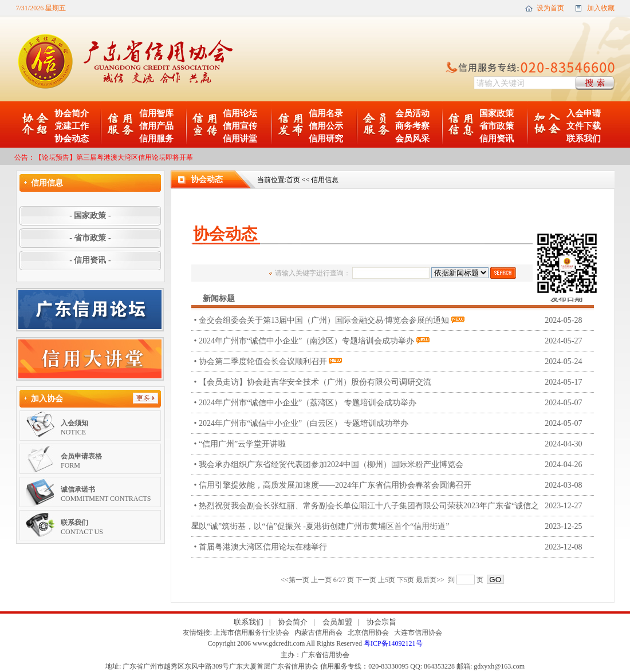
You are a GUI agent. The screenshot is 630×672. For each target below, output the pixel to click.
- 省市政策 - (90, 238)
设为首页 (550, 8)
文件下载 (584, 126)
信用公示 (326, 126)
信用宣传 (240, 126)
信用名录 (326, 113)
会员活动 (412, 113)
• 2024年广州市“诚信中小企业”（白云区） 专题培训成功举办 (394, 423)
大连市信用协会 (418, 633)
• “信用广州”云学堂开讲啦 (394, 444)
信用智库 (156, 113)
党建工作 (72, 126)
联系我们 (584, 139)
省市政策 (497, 126)
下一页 (366, 580)
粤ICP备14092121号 (393, 643)
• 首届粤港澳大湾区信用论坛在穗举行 (394, 547)
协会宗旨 (381, 622)
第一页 (299, 580)
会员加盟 (337, 622)
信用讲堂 (240, 139)
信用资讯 (497, 139)
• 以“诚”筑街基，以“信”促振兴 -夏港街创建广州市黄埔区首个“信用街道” (394, 526)
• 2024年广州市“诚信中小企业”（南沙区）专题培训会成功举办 (394, 341)
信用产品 (156, 126)
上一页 (321, 580)
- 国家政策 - (90, 216)
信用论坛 (240, 113)
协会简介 (72, 113)
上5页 (387, 580)
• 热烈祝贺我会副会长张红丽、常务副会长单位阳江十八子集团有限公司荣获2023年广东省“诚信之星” (393, 506)
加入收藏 (601, 8)
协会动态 (72, 139)
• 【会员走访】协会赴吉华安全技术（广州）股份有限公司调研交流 (394, 382)
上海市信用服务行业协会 (251, 633)
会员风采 (412, 139)
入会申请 (584, 113)
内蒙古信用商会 (318, 633)
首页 (293, 180)
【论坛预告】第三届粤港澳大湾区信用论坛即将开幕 (114, 157)
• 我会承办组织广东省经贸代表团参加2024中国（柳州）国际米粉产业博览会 (394, 465)
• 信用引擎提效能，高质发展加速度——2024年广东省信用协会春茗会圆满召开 (394, 485)
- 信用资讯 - (90, 260)
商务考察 (412, 126)
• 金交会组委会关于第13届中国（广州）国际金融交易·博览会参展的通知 (394, 320)
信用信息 (325, 180)
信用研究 (326, 139)
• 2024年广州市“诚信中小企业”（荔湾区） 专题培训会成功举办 (394, 403)
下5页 (405, 580)
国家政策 (497, 113)
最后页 (426, 580)
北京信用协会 (368, 633)
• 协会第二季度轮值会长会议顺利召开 (394, 361)
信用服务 (156, 139)
